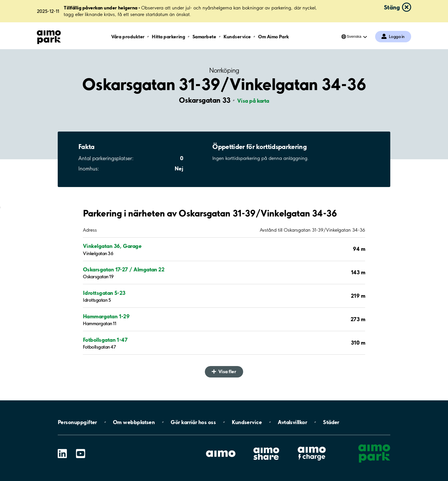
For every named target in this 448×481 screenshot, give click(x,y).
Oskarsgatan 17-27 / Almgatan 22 (124, 269)
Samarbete (204, 36)
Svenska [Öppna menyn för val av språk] (354, 36)
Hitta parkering (168, 36)
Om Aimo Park (273, 36)
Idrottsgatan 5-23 (104, 293)
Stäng (392, 7)
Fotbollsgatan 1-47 (105, 340)
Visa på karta (253, 101)
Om (134, 422)
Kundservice (237, 36)
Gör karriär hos (193, 422)
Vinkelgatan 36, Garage (112, 246)
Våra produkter (128, 36)
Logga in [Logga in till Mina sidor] (397, 37)
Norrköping (224, 70)
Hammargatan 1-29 (106, 316)
